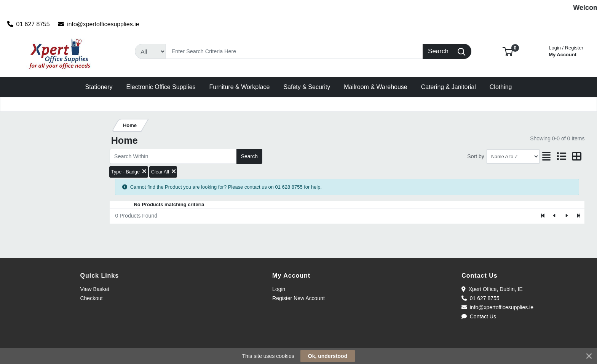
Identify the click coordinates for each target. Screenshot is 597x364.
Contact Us (479, 316)
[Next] (566, 216)
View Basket (95, 289)
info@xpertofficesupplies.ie (98, 24)
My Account (566, 50)
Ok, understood (328, 356)
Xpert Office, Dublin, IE (492, 289)
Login (279, 289)
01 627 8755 (29, 24)
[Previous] (555, 216)
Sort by (476, 156)
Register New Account (298, 298)
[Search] (294, 51)
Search (249, 156)
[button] (508, 51)
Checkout (91, 298)
